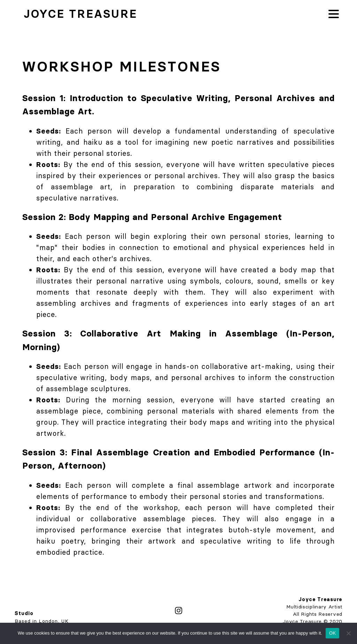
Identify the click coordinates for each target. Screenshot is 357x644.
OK (332, 633)
